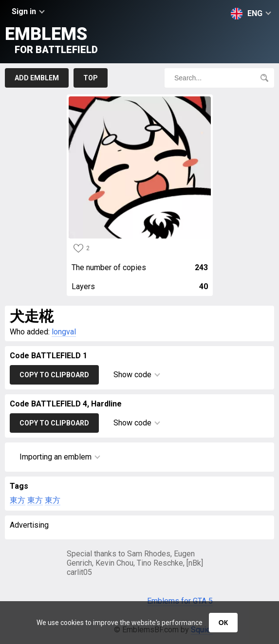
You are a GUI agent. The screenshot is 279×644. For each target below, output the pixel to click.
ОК (223, 623)
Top (91, 78)
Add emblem (37, 78)
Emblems (51, 40)
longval (64, 332)
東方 (18, 500)
